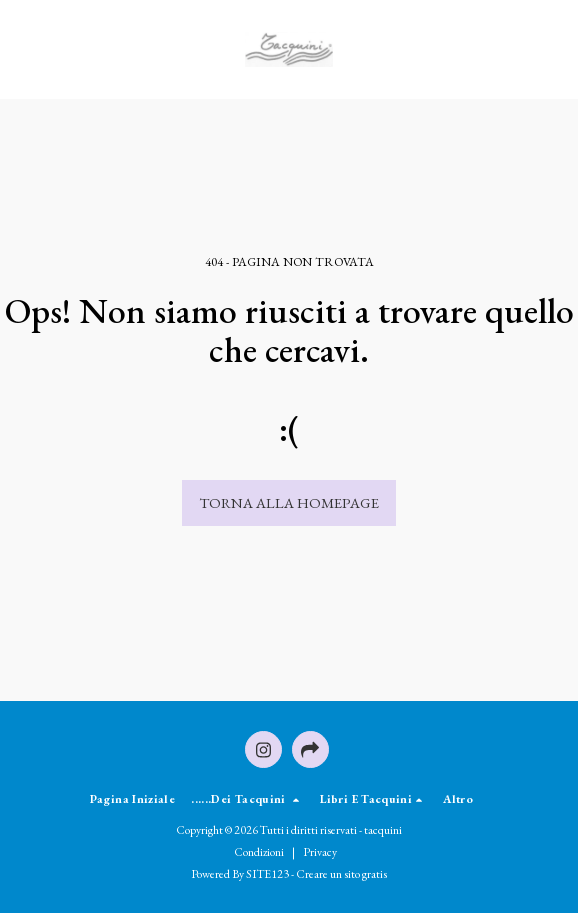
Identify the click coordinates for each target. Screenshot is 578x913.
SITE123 (267, 874)
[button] (22, 49)
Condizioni (259, 852)
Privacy (320, 852)
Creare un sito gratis (341, 874)
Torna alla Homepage (289, 502)
